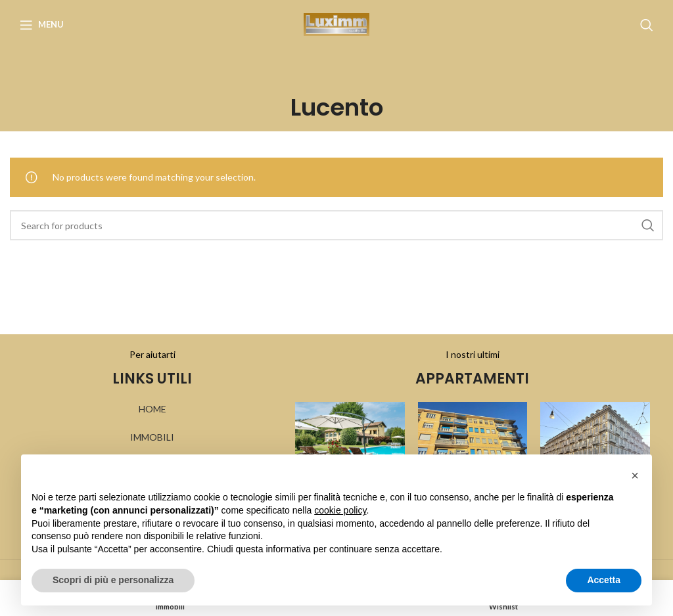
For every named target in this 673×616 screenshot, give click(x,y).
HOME (152, 409)
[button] (635, 475)
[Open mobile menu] (42, 25)
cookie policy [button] (340, 510)
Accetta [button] (604, 580)
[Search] (647, 25)
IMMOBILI (152, 437)
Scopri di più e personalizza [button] (113, 580)
